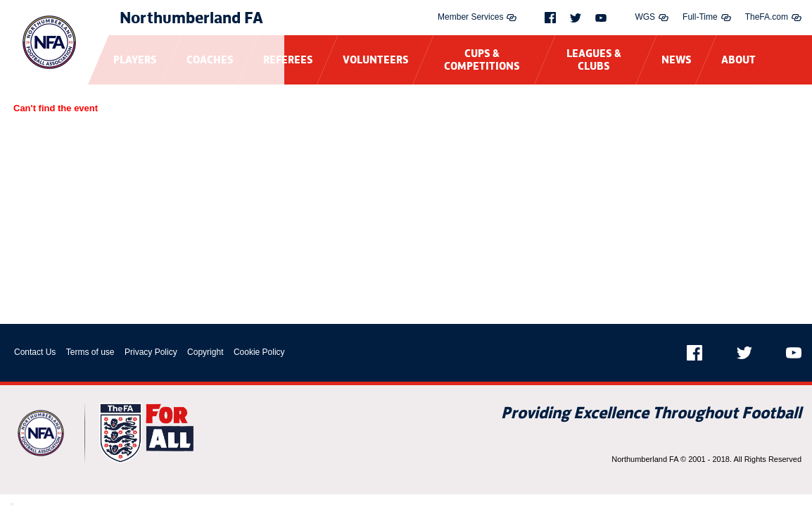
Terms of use (90, 352)
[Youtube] (601, 18)
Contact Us (35, 352)
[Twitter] (576, 18)
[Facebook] (550, 18)
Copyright (205, 352)
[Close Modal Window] (12, 504)
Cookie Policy (259, 352)
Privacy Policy (151, 352)
